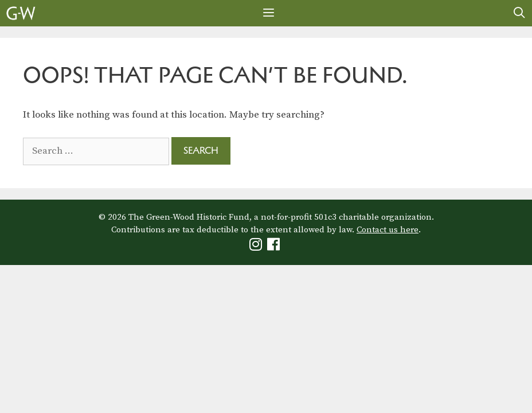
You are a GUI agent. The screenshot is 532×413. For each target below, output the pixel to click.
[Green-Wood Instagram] (257, 247)
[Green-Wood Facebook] (275, 247)
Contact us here (388, 230)
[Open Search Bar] (519, 13)
